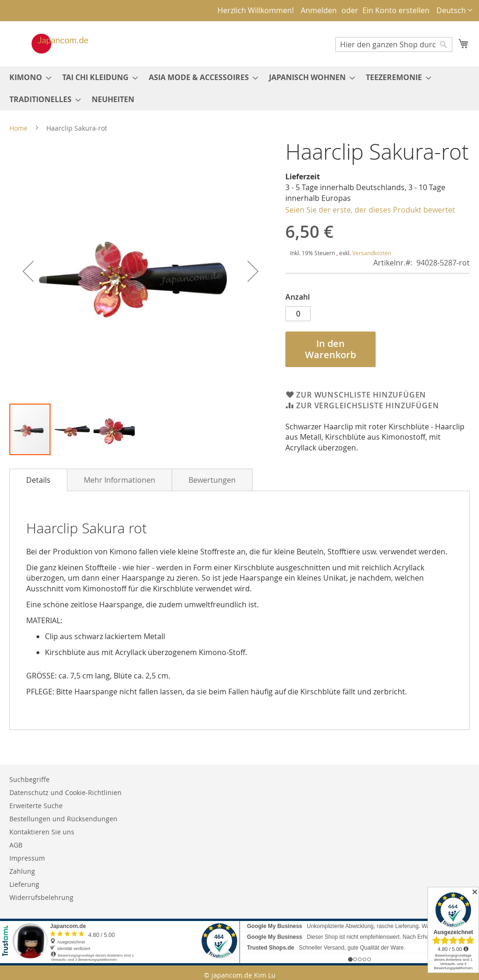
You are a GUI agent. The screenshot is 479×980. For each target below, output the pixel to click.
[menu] (239, 88)
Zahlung (22, 871)
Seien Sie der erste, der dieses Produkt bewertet (370, 210)
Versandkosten (372, 253)
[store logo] (50, 44)
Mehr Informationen (120, 480)
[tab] (38, 480)
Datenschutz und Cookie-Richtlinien (65, 792)
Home (18, 128)
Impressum (27, 858)
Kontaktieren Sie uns (42, 832)
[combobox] (394, 44)
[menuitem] (28, 77)
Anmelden (319, 10)
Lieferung (24, 884)
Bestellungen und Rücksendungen (63, 819)
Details (38, 480)
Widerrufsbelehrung (41, 897)
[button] (454, 11)
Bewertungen (212, 480)
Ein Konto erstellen (396, 10)
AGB (16, 845)
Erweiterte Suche (36, 806)
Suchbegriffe (29, 779)
